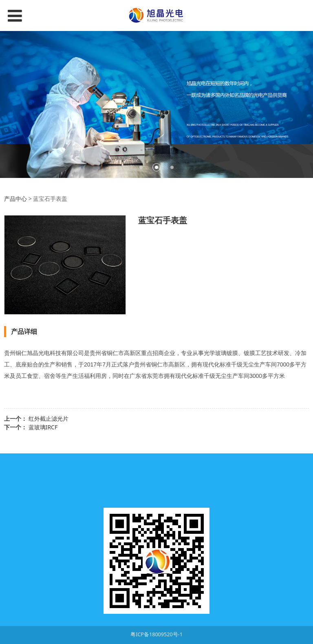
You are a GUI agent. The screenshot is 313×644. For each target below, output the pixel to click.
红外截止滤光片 (48, 419)
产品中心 (15, 199)
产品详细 (24, 331)
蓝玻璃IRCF (43, 427)
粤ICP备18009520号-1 (156, 634)
